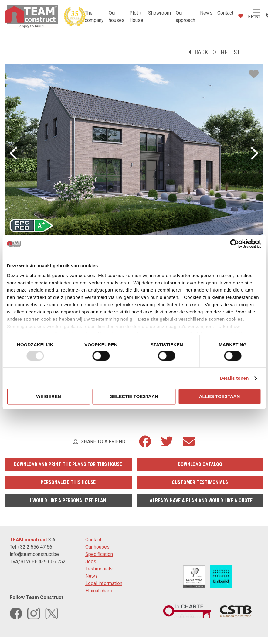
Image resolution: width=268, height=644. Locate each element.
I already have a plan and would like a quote (200, 500)
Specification (99, 554)
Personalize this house (68, 482)
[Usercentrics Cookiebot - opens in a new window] (234, 244)
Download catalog (200, 464)
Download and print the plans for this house (68, 464)
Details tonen (234, 378)
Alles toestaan (219, 397)
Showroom (159, 13)
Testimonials (99, 569)
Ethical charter (100, 591)
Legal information (104, 583)
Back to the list (217, 52)
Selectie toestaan (134, 397)
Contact (225, 13)
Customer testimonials (200, 482)
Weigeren (49, 397)
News (206, 13)
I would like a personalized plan (68, 500)
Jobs (91, 562)
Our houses (97, 547)
